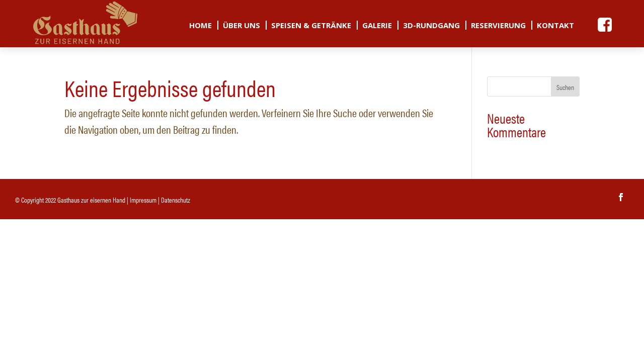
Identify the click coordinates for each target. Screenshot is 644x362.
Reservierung (498, 26)
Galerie (377, 26)
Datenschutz (176, 200)
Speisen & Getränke (311, 26)
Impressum (143, 200)
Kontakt (555, 26)
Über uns (242, 26)
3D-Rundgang (431, 26)
